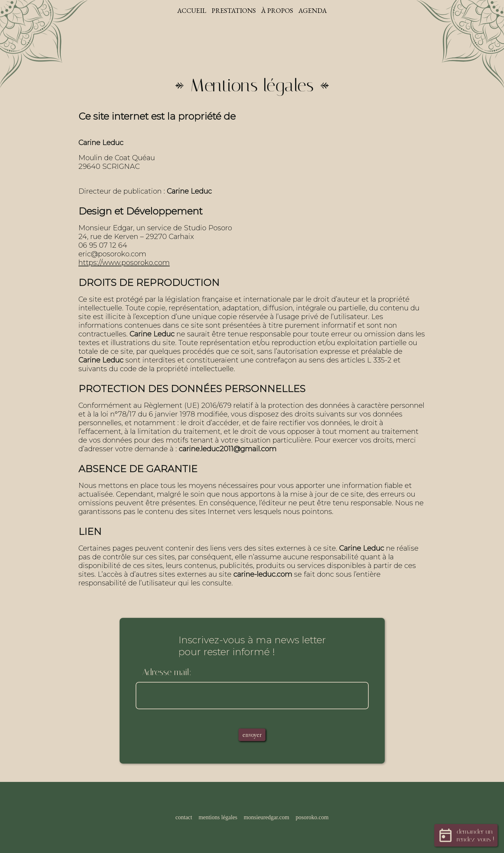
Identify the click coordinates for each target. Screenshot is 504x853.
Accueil (190, 11)
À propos (279, 11)
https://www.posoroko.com (124, 263)
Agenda (315, 11)
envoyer (252, 736)
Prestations (234, 11)
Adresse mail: (167, 673)
